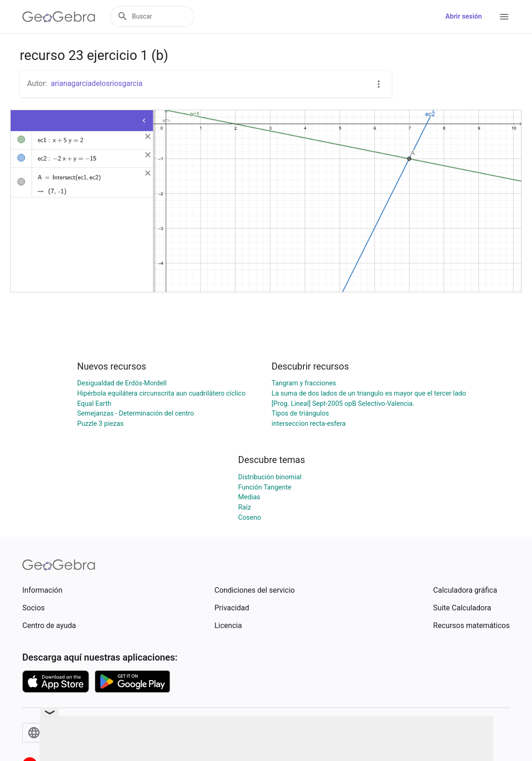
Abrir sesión (464, 17)
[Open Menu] (504, 17)
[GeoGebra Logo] (59, 17)
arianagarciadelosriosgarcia (97, 83)
